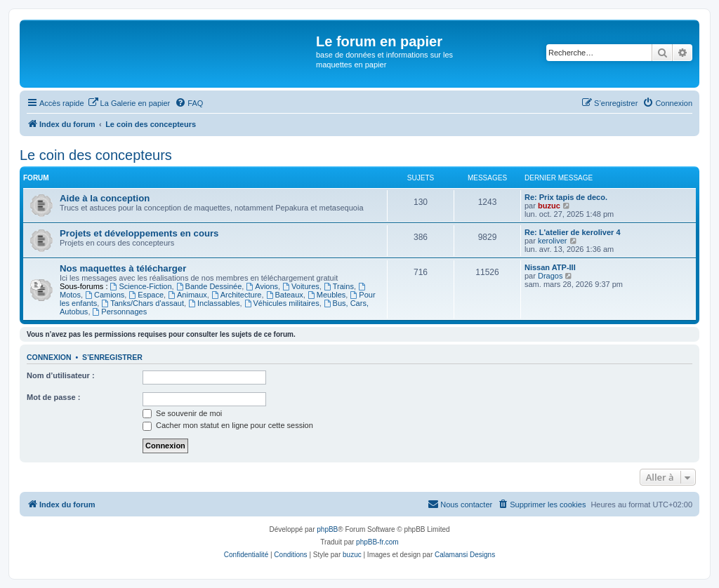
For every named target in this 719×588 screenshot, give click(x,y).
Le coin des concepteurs (96, 155)
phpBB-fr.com (377, 542)
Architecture (237, 295)
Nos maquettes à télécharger (123, 268)
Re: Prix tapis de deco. (566, 197)
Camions (105, 295)
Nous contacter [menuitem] (460, 504)
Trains (339, 286)
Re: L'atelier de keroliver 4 (573, 232)
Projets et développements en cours (139, 233)
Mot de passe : (53, 397)
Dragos (550, 276)
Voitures (301, 286)
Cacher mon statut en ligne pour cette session (228, 425)
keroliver (553, 241)
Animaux (187, 295)
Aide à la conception (105, 198)
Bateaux (285, 295)
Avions (262, 286)
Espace (146, 295)
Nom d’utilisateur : (61, 375)
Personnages (120, 312)
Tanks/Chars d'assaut (143, 303)
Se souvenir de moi (182, 413)
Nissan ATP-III (550, 267)
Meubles (326, 295)
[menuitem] (129, 103)
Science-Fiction (141, 286)
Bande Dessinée (209, 286)
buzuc (549, 206)
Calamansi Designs (465, 555)
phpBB (327, 529)
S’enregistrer (112, 357)
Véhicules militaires (282, 303)
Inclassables (214, 303)
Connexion (49, 357)
